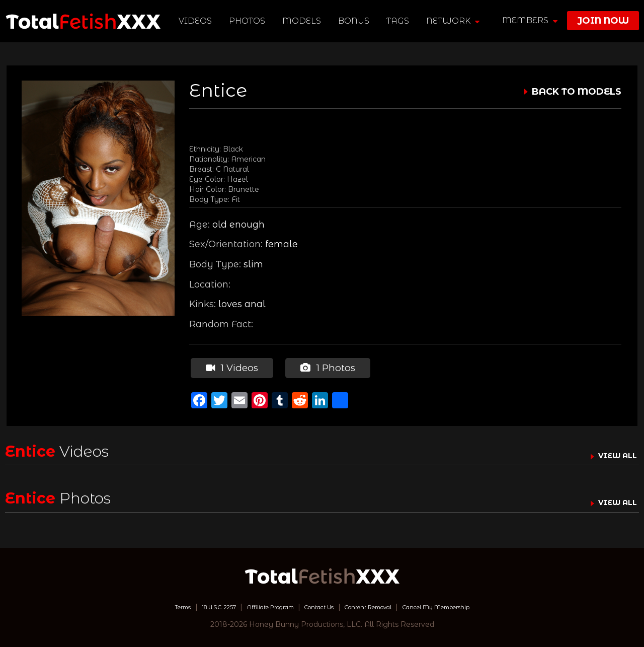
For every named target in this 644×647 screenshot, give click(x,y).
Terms (143, 604)
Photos (249, 21)
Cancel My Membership (468, 604)
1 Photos (324, 367)
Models (304, 21)
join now (603, 21)
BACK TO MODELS (577, 92)
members (530, 20)
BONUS (356, 21)
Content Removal (380, 604)
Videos (197, 21)
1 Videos (230, 367)
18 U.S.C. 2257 (189, 604)
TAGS (400, 21)
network (455, 21)
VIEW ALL (613, 453)
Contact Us (317, 604)
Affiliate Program (256, 604)
